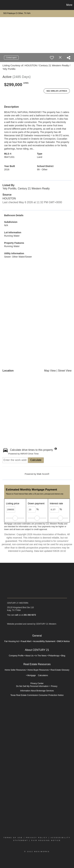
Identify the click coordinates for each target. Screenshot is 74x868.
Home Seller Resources (15, 670)
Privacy (54, 686)
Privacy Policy (37, 838)
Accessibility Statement (44, 641)
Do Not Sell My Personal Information (32, 686)
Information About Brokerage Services (37, 691)
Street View (65, 371)
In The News (41, 656)
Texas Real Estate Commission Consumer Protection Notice (37, 695)
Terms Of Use (13, 838)
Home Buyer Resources (38, 670)
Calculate (36, 460)
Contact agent (11, 58)
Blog (63, 656)
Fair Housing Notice (46, 840)
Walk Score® (43, 474)
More (69, 5)
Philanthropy (54, 656)
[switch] (52, 58)
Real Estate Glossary (60, 670)
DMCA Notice (63, 641)
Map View (50, 371)
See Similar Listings (57, 91)
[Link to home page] (3, 5)
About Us (29, 656)
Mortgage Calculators (38, 675)
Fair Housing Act (12, 641)
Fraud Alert (26, 641)
